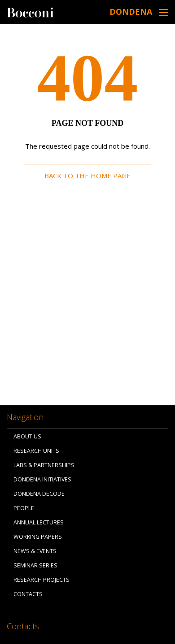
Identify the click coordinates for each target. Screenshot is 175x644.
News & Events (35, 551)
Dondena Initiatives (42, 479)
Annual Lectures (39, 522)
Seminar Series (35, 565)
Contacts (28, 594)
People (24, 508)
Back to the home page (87, 176)
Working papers (38, 537)
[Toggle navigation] (163, 12)
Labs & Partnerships (44, 465)
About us (27, 436)
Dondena (131, 12)
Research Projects (42, 580)
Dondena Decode (39, 494)
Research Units (36, 451)
